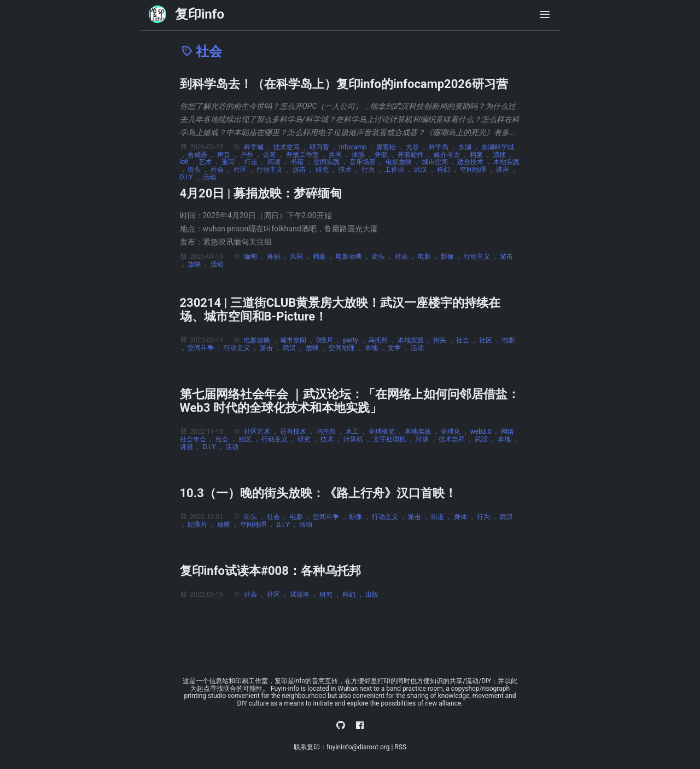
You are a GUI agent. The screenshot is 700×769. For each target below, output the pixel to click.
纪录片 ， (202, 525)
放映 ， (199, 264)
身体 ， (465, 517)
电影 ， (429, 257)
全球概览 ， (387, 432)
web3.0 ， (486, 432)
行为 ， (373, 170)
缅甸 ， (255, 257)
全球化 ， (456, 432)
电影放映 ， (404, 162)
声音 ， (229, 155)
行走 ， (256, 162)
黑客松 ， (391, 147)
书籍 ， (302, 162)
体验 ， (363, 155)
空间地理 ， (478, 170)
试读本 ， (305, 595)
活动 (209, 177)
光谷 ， (417, 147)
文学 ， (399, 348)
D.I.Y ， (191, 177)
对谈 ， (427, 439)
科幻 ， (448, 170)
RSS (400, 747)
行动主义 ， (275, 170)
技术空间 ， (291, 147)
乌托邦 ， (383, 340)
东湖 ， (470, 147)
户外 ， (252, 155)
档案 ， (481, 155)
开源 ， (386, 155)
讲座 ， (507, 170)
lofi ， (189, 162)
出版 (372, 595)
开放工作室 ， (307, 155)
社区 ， (245, 170)
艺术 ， (210, 162)
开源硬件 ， (416, 155)
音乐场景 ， (367, 162)
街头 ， (199, 170)
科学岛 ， (444, 147)
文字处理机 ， (394, 439)
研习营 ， (324, 147)
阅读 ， (279, 162)
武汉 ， (425, 170)
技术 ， (350, 170)
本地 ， (376, 348)
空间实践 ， (331, 162)
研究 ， (327, 170)
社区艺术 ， (262, 432)
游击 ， (304, 170)
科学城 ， (259, 147)
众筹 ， (275, 155)
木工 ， (357, 432)
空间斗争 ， (206, 348)
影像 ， (452, 257)
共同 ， (340, 155)
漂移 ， (503, 155)
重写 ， (233, 162)
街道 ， (442, 517)
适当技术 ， (475, 162)
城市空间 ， (440, 162)
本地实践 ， (416, 340)
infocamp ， (358, 147)
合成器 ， (202, 155)
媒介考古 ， (452, 155)
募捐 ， (278, 257)
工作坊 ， (399, 170)
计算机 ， (358, 439)
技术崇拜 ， (457, 439)
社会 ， (222, 170)
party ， (355, 340)
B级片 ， (329, 340)
